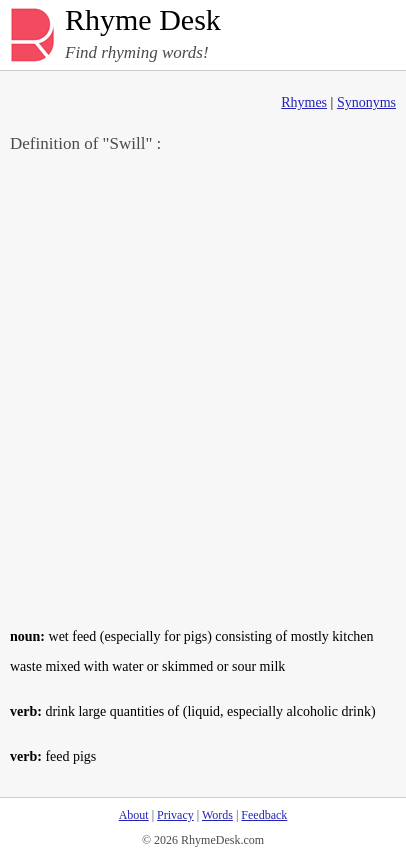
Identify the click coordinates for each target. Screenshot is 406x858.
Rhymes (304, 102)
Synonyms (366, 102)
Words (217, 815)
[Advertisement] (203, 389)
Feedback (264, 815)
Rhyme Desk (143, 20)
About (134, 815)
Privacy (175, 815)
